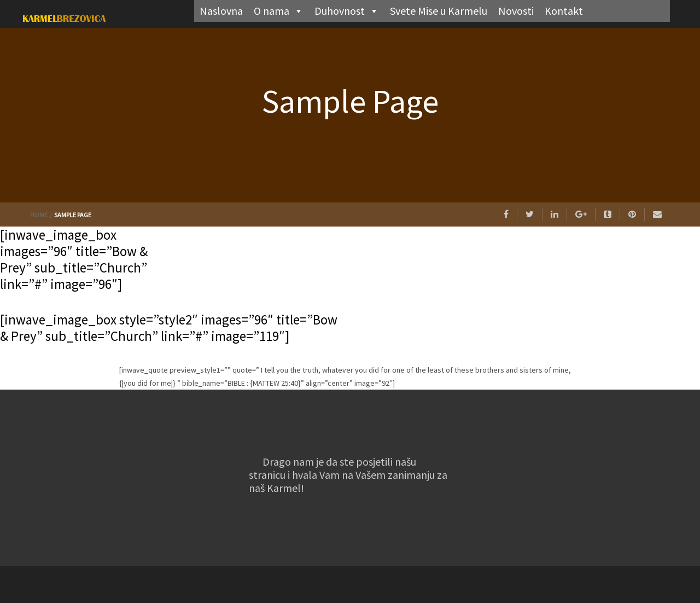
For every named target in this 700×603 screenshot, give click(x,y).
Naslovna (221, 11)
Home (39, 215)
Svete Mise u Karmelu (439, 11)
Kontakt (564, 11)
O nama (279, 11)
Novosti (516, 11)
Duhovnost (347, 11)
